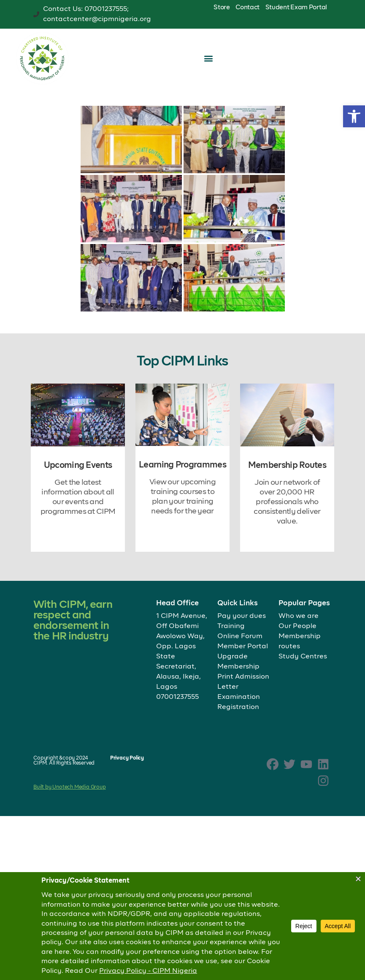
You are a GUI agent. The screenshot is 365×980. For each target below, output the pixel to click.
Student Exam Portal (296, 7)
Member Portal (243, 647)
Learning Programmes (182, 465)
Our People (297, 626)
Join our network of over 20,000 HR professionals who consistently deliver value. (287, 502)
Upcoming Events (78, 465)
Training (231, 626)
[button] (354, 116)
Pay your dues (242, 616)
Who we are (299, 616)
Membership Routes (287, 465)
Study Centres (303, 657)
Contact (247, 7)
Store (222, 7)
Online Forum (240, 636)
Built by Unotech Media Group (69, 787)
